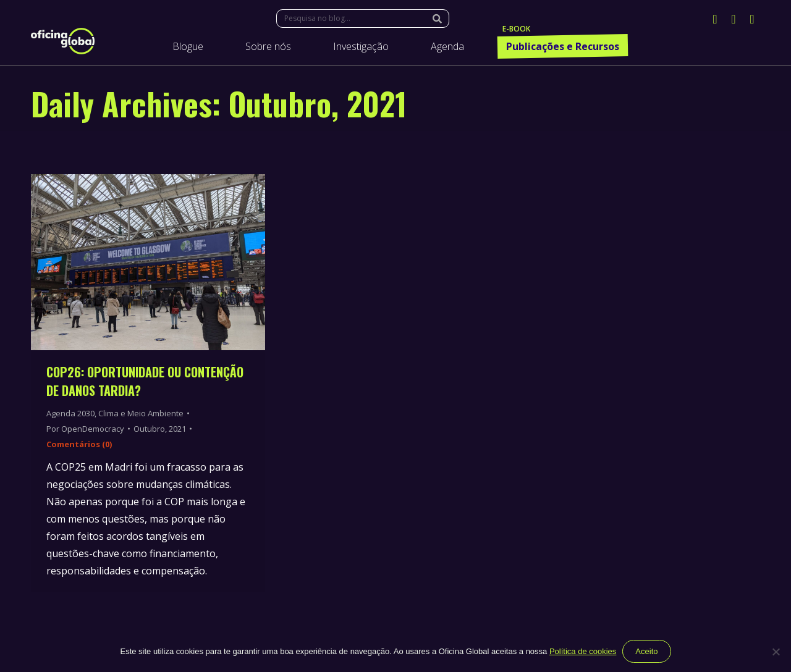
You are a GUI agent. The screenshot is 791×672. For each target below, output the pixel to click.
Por (85, 429)
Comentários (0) (79, 444)
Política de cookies (583, 651)
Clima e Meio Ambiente (141, 413)
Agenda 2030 (70, 413)
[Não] (776, 652)
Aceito (646, 651)
